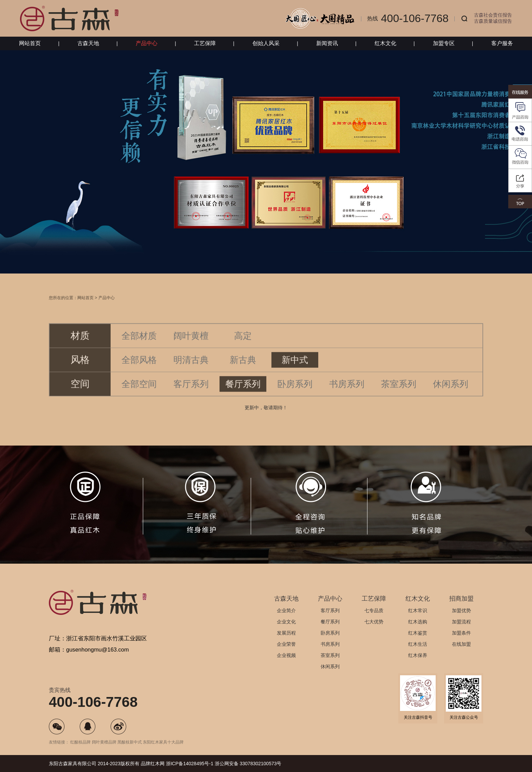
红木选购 (418, 622)
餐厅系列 (243, 393)
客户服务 (502, 43)
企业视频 (286, 655)
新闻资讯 (327, 43)
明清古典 (191, 369)
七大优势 (374, 622)
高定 (243, 345)
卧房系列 (295, 393)
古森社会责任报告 (493, 15)
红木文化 (385, 43)
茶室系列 (399, 393)
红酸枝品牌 (80, 742)
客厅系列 (191, 393)
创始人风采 (266, 43)
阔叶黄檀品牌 (104, 742)
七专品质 (374, 610)
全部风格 (139, 369)
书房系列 (347, 393)
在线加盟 (461, 644)
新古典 (243, 369)
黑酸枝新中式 (130, 742)
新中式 (295, 369)
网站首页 (30, 43)
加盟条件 (461, 633)
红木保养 (418, 655)
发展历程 (286, 633)
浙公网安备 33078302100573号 (248, 764)
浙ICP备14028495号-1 (190, 764)
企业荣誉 (286, 644)
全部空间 (139, 393)
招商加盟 (461, 599)
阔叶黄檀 (191, 345)
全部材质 (139, 345)
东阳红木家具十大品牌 (163, 742)
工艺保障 (205, 43)
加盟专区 (444, 43)
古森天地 (88, 43)
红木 (155, 764)
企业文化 (286, 622)
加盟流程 (461, 622)
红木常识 (418, 610)
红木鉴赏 (418, 633)
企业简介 (286, 610)
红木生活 (418, 644)
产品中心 (147, 43)
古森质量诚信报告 (493, 21)
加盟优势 (461, 610)
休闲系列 (451, 393)
